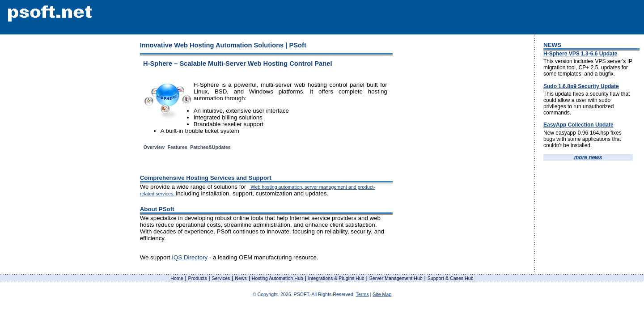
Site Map (382, 294)
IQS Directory (190, 257)
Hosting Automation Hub (278, 278)
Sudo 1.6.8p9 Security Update (581, 86)
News (241, 278)
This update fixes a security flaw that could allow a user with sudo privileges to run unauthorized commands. (587, 103)
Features (177, 147)
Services (221, 278)
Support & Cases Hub (451, 278)
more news (588, 157)
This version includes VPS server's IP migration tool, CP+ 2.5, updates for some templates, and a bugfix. (588, 68)
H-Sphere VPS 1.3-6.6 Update (580, 54)
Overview (154, 147)
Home (177, 278)
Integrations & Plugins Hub (336, 278)
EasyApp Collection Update (578, 125)
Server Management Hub (396, 278)
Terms (362, 294)
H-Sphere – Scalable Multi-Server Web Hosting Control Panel (237, 64)
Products (198, 278)
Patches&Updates (210, 147)
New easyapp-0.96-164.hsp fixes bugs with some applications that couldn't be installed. (583, 139)
